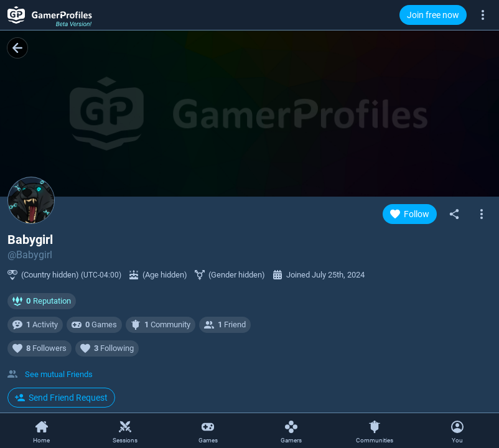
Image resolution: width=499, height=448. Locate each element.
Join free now (433, 15)
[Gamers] (291, 431)
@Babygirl (30, 255)
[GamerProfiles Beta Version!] (50, 15)
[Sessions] (125, 431)
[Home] (42, 431)
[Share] (454, 214)
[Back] (17, 48)
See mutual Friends (59, 374)
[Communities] (375, 431)
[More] (483, 14)
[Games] (208, 431)
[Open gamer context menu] (482, 214)
